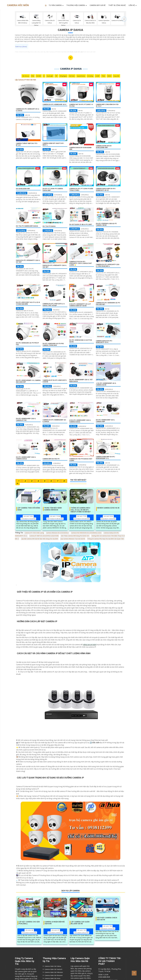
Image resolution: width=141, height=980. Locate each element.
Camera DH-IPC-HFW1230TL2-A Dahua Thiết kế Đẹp (54, 305)
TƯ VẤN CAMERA (55, 5)
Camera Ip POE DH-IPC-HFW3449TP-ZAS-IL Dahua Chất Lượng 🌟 (81, 263)
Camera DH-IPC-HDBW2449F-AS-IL (55, 104)
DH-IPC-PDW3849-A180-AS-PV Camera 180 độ (106, 224)
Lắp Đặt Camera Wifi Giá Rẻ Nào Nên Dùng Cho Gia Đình (40, 539)
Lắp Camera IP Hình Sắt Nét (25, 80)
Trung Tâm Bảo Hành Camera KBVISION (53, 509)
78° (56, 76)
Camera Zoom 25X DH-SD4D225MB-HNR (104, 147)
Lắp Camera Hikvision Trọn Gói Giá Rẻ (73, 539)
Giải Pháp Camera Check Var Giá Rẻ (107, 919)
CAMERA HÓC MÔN (18, 5)
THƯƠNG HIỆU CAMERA (76, 5)
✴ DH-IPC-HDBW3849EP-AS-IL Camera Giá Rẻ (106, 384)
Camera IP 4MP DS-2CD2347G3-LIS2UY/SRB (44, 536)
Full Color (72, 76)
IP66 (33, 76)
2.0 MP (97, 76)
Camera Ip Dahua (70, 30)
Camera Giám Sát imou (52, 978)
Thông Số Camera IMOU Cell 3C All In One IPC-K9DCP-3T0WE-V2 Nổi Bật (81, 509)
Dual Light (50, 76)
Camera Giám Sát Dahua (53, 966)
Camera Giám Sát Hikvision (54, 972)
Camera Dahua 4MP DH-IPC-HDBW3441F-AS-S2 (106, 189)
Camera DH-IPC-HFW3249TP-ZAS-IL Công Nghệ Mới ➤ (108, 265)
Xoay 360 (116, 76)
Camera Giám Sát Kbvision (54, 975)
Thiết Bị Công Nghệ (117, 5)
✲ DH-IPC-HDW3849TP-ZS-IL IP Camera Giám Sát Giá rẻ (80, 305)
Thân (103, 76)
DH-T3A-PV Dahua (49, 226)
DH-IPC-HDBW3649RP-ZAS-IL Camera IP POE (26, 419)
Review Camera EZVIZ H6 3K (108, 508)
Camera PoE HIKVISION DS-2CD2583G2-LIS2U (86, 533)
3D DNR (39, 76)
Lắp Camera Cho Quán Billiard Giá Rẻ (80, 923)
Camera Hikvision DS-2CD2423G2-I (58, 533)
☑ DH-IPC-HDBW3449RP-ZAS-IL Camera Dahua (80, 421)
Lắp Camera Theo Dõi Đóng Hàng (29, 509)
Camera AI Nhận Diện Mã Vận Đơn (55, 923)
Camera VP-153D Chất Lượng (34, 533)
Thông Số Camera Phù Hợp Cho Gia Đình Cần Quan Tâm (106, 539)
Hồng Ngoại (63, 76)
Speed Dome (81, 76)
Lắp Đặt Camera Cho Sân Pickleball (29, 923)
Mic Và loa (26, 76)
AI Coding (90, 76)
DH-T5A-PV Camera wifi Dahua (27, 226)
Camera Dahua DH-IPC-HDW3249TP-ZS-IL (104, 342)
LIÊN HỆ (132, 5)
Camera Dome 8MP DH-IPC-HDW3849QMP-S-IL (106, 458)
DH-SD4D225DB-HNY (23, 189)
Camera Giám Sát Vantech (53, 969)
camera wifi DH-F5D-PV (51, 459)
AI (44, 76)
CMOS (109, 76)
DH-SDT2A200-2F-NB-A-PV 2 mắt (81, 224)
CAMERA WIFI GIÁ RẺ (98, 5)
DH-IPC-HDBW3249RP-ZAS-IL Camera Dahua (26, 458)
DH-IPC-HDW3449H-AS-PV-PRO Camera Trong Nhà (53, 344)
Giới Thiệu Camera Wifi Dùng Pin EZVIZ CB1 (75, 536)
